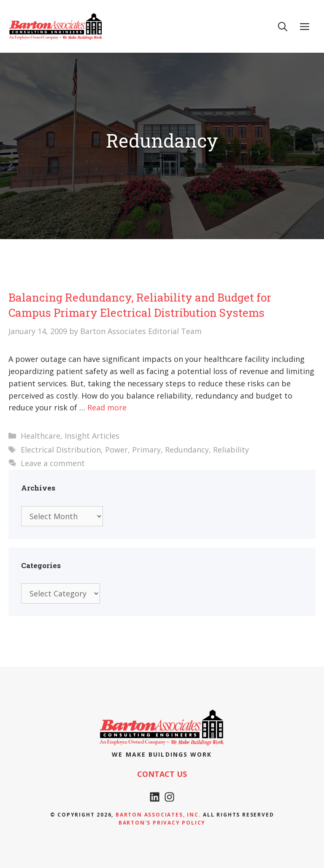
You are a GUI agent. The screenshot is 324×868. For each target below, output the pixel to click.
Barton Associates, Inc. (158, 815)
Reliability (231, 450)
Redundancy (187, 450)
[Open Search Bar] (283, 26)
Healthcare (40, 436)
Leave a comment (53, 463)
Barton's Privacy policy (162, 823)
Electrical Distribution (61, 450)
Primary (146, 450)
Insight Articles (92, 436)
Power (116, 450)
